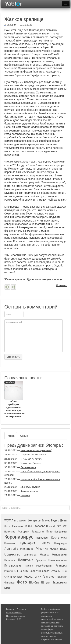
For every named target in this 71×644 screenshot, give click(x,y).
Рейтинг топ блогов (51, 609)
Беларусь (34, 520)
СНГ (16, 571)
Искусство (10, 532)
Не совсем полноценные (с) (36, 450)
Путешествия (13, 566)
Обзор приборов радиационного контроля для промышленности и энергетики (14, 399)
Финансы (9, 583)
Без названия (28, 467)
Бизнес (46, 520)
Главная (10, 609)
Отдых (44, 555)
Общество (12, 554)
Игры (49, 526)
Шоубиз (34, 583)
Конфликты (61, 532)
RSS (19, 619)
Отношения (59, 555)
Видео (55, 520)
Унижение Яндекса (31, 463)
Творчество (16, 577)
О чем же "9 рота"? (31, 459)
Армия (23, 521)
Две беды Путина (30, 487)
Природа (41, 560)
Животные (18, 526)
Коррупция (42, 538)
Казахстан (38, 532)
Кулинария (27, 543)
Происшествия (57, 560)
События (35, 571)
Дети (63, 520)
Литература (60, 543)
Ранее (11, 436)
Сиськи (24, 571)
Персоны (10, 560)
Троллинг (62, 577)
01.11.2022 (26, 25)
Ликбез (45, 543)
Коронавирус (19, 537)
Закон (28, 526)
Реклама (61, 566)
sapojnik (10, 25)
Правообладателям (16, 616)
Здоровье (39, 526)
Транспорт (49, 577)
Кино (49, 532)
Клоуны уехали (29, 491)
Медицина (27, 549)
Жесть (8, 526)
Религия (9, 571)
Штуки (46, 582)
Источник (62, 285)
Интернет (60, 526)
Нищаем (25, 495)
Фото (22, 582)
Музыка (54, 549)
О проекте (22, 609)
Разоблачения (44, 566)
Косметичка (59, 538)
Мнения (42, 549)
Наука (63, 549)
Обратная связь (14, 613)
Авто (15, 520)
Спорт (46, 571)
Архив (24, 436)
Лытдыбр (11, 549)
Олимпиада (30, 555)
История (23, 531)
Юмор (7, 588)
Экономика (60, 583)
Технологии (32, 576)
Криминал (10, 543)
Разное (29, 566)
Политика (26, 560)
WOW (7, 520)
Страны (56, 571)
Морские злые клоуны (33, 455)
